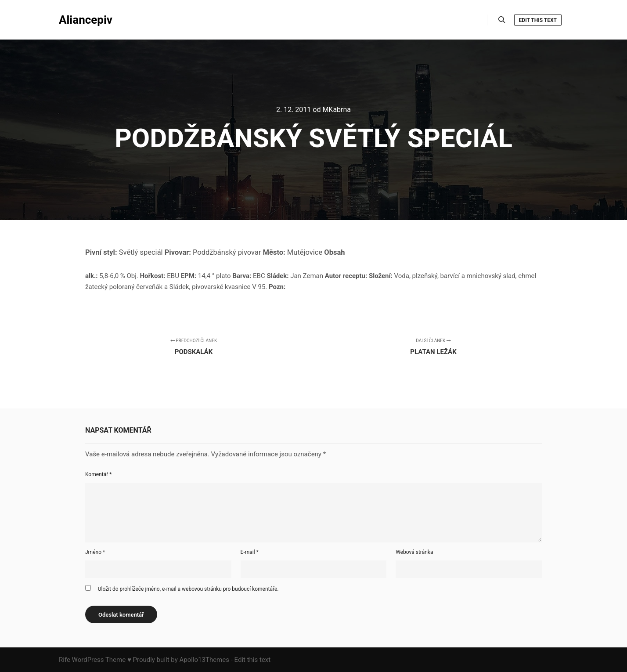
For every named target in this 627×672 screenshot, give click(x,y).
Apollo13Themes (204, 660)
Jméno (95, 552)
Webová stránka (414, 552)
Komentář (98, 474)
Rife (65, 660)
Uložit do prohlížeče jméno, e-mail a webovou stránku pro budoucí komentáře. (188, 589)
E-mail (250, 552)
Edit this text (538, 20)
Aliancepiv (86, 20)
